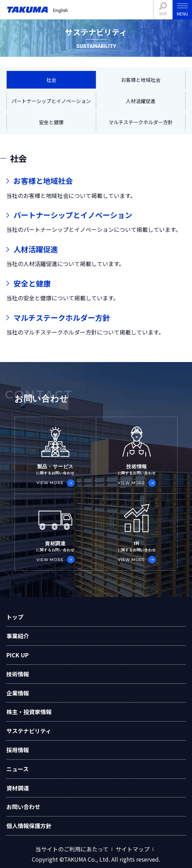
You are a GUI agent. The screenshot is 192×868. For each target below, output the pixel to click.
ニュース (18, 769)
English (60, 10)
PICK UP (18, 655)
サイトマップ (133, 849)
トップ (15, 617)
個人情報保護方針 (29, 826)
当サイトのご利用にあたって (72, 849)
